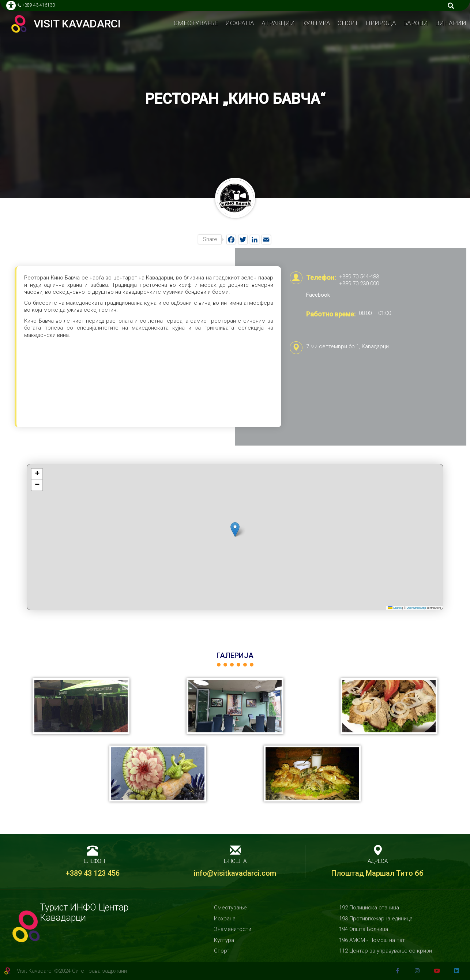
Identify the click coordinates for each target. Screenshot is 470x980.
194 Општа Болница (364, 929)
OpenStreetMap (416, 608)
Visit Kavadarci (77, 24)
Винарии (451, 23)
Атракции (278, 23)
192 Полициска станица (369, 908)
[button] (235, 530)
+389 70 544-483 (359, 277)
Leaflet (395, 608)
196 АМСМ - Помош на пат (372, 940)
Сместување (196, 23)
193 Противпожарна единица (376, 919)
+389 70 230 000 (359, 284)
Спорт (348, 23)
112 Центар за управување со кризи (386, 951)
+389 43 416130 (38, 5)
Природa (381, 23)
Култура (316, 23)
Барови (416, 23)
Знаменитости (233, 929)
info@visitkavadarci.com (235, 873)
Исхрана (240, 23)
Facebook (318, 295)
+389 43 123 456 (93, 873)
